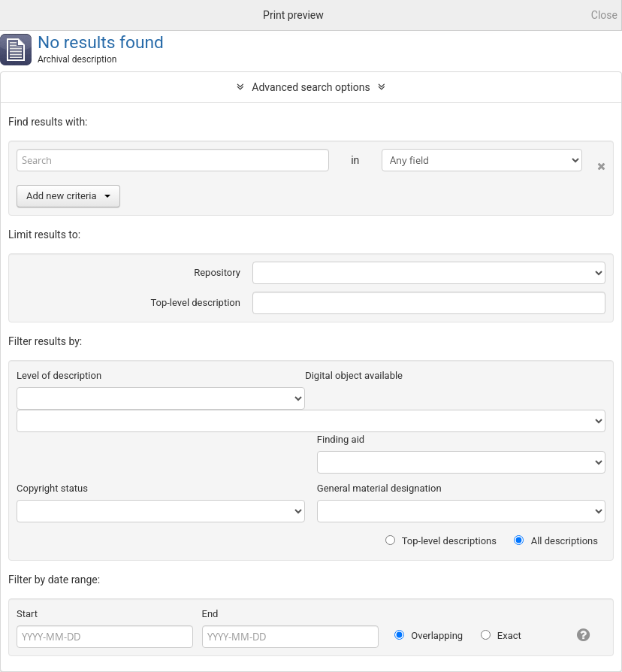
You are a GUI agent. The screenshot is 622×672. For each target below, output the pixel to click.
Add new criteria (68, 196)
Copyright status (52, 488)
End (210, 614)
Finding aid (341, 439)
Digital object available (354, 375)
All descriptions (556, 541)
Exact (501, 636)
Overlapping (429, 636)
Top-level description (195, 303)
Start (27, 614)
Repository (217, 272)
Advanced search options (311, 87)
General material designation (379, 488)
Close (604, 15)
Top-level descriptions (441, 541)
